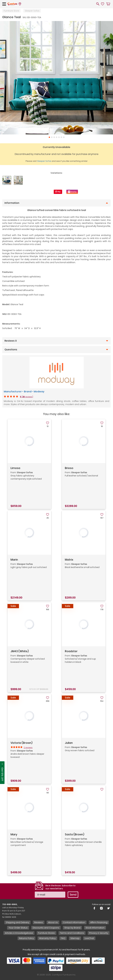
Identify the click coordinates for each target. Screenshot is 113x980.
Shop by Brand (72, 928)
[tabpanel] (56, 78)
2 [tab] (52, 137)
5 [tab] (59, 137)
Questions (11, 350)
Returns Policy (26, 938)
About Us (53, 922)
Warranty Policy (47, 938)
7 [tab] (64, 137)
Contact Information (74, 922)
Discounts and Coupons (46, 928)
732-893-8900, (10, 904)
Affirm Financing (99, 922)
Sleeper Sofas (32, 11)
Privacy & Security (99, 933)
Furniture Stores (46, 933)
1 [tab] (49, 137)
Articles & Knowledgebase (19, 933)
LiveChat (89, 938)
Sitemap (75, 938)
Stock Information (95, 928)
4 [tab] (57, 137)
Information (12, 203)
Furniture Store (11, 11)
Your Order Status (18, 928)
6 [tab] (61, 137)
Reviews (39, 922)
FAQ (63, 938)
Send (73, 895)
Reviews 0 (11, 341)
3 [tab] (54, 137)
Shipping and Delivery (17, 922)
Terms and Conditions (72, 933)
